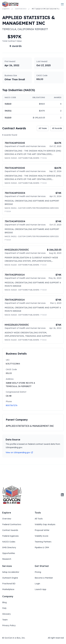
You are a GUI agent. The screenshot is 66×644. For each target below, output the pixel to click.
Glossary (6, 614)
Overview (7, 519)
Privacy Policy (9, 625)
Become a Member (44, 578)
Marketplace (8, 589)
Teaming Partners (43, 542)
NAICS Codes (9, 542)
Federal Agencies (10, 536)
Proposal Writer (42, 530)
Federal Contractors (12, 524)
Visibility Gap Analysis (45, 524)
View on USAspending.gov (19, 452)
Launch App (40, 589)
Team (5, 620)
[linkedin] (62, 495)
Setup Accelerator (11, 572)
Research (7, 559)
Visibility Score (41, 536)
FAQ (4, 608)
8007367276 (12, 405)
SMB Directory (9, 547)
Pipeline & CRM (42, 547)
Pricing (38, 572)
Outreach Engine (10, 578)
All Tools (39, 519)
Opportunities (9, 553)
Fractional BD (9, 584)
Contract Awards (10, 530)
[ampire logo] (10, 4)
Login (37, 584)
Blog (4, 602)
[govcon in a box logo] (12, 495)
